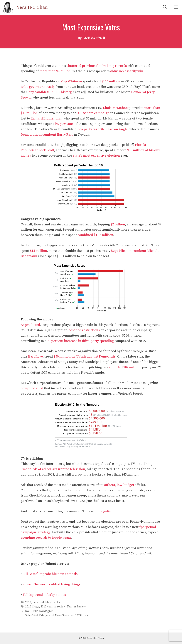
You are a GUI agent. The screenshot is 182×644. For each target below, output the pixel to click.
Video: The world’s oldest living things (51, 584)
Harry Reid (65, 135)
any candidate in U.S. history (50, 92)
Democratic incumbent (38, 135)
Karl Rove (35, 357)
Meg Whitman (71, 81)
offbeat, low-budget (119, 485)
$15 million (38, 251)
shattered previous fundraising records (97, 66)
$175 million (111, 81)
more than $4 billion (55, 71)
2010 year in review (53, 607)
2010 (28, 602)
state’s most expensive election (96, 156)
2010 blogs (32, 607)
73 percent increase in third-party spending (80, 341)
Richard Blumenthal (46, 118)
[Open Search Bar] (165, 7)
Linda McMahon (115, 108)
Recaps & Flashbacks (46, 602)
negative (106, 511)
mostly (49, 87)
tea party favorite (92, 129)
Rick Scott (47, 150)
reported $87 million (125, 367)
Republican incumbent (128, 251)
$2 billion (118, 224)
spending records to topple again (46, 538)
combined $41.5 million (95, 235)
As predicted (30, 325)
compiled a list (32, 388)
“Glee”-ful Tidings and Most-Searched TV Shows (57, 615)
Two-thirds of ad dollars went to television (53, 469)
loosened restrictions (84, 330)
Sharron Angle (117, 129)
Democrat (139, 92)
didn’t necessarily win (127, 71)
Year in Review (76, 607)
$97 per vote (64, 124)
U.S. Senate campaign (93, 113)
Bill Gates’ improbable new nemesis (50, 574)
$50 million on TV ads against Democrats (85, 357)
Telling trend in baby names (44, 595)
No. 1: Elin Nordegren (39, 611)
